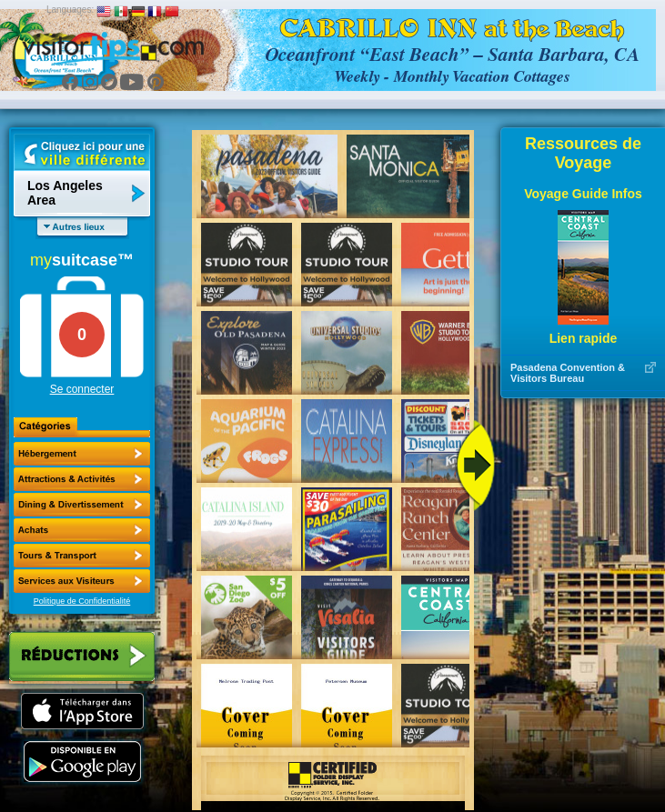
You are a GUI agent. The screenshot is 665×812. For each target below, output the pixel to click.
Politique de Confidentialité (82, 601)
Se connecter (82, 389)
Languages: (70, 10)
